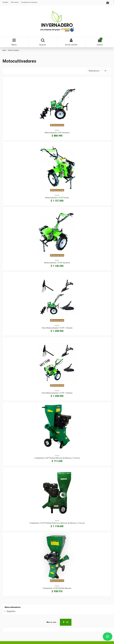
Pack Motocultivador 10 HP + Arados (57, 328)
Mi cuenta (15, 2)
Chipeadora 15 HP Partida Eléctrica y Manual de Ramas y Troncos (57, 523)
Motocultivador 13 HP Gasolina (57, 263)
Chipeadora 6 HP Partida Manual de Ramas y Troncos (57, 458)
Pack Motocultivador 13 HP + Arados (57, 393)
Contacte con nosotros (29, 2)
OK (66, 622)
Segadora (11, 611)
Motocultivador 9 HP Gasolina (57, 133)
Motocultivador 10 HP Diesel (57, 198)
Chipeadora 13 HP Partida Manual (57, 588)
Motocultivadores (13, 607)
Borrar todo (51, 622)
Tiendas (6, 2)
